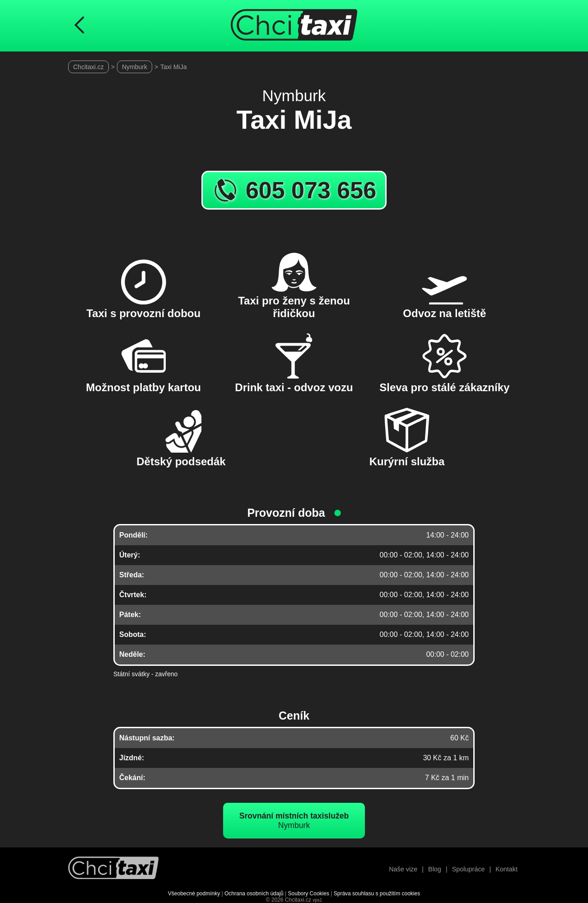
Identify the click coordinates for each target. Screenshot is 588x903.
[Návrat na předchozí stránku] (79, 26)
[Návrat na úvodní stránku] (113, 869)
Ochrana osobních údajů (254, 894)
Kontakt (506, 869)
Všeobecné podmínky (194, 894)
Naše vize (403, 869)
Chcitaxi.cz (89, 67)
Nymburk (135, 67)
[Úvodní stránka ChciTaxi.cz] (294, 26)
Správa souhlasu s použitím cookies (377, 894)
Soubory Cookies (309, 894)
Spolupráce (469, 869)
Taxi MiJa (173, 67)
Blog (435, 869)
